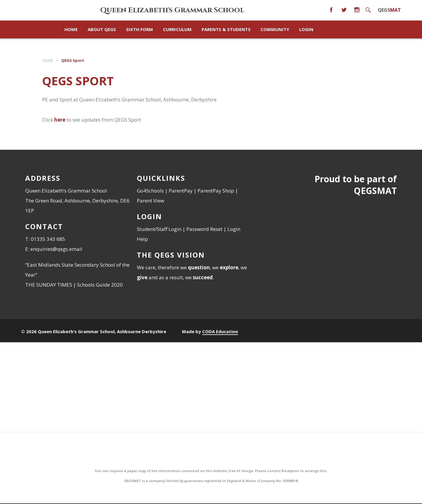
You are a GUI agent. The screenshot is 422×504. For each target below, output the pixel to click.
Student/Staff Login (159, 229)
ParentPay (181, 191)
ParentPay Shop (216, 191)
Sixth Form (139, 29)
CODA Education (220, 331)
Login (306, 29)
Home (48, 60)
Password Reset (204, 229)
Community (275, 29)
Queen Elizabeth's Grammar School (172, 10)
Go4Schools (150, 191)
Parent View (150, 201)
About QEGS (102, 29)
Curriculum (177, 29)
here (60, 120)
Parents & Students (226, 29)
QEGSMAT (375, 191)
